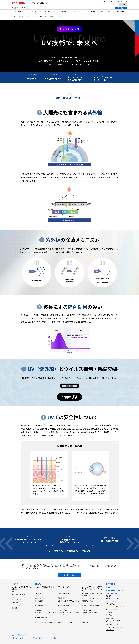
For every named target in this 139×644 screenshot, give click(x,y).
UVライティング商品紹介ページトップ (72, 551)
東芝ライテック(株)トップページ (22, 638)
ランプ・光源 (62, 610)
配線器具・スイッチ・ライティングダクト (92, 607)
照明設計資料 (110, 601)
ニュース (14, 597)
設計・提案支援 (106, 12)
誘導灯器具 (62, 598)
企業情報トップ (121, 8)
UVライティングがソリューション (29, 540)
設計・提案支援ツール (113, 604)
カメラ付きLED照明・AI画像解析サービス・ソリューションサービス (92, 589)
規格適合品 (109, 612)
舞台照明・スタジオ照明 (89, 613)
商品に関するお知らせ (19, 594)
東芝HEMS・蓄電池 (41, 618)
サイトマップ (111, 1)
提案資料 (109, 596)
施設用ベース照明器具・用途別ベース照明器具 (92, 595)
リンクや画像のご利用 (19, 635)
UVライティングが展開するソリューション (100, 77)
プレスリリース (16, 600)
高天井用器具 (39, 601)
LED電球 (38, 610)
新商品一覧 (85, 622)
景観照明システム (87, 601)
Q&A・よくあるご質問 (113, 621)
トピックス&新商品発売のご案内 (45, 587)
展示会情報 (15, 602)
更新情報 (14, 608)
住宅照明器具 (39, 606)
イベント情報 (16, 605)
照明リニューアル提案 (113, 599)
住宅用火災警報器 (64, 606)
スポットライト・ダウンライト (91, 598)
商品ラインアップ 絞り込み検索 (45, 622)
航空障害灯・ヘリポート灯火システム (46, 614)
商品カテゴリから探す (65, 622)
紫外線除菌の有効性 (53, 77)
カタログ (77, 12)
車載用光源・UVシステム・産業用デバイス (69, 614)
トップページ (19, 12)
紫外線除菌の (110, 540)
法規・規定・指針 (111, 609)
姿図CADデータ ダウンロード (115, 607)
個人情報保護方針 (39, 638)
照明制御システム (87, 610)
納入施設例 (91, 12)
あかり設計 (109, 615)
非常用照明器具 (40, 598)
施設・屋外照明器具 (65, 594)
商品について (16, 592)
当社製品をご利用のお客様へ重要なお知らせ (22, 588)
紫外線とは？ (33, 77)
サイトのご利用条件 (52, 638)
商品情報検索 (62, 12)
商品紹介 (48, 12)
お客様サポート (120, 12)
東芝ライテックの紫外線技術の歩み (75, 77)
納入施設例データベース (114, 590)
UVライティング (31, 17)
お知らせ (33, 12)
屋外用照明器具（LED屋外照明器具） (69, 602)
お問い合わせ (122, 1)
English (102, 1)
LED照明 (38, 594)
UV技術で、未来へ (70, 540)
